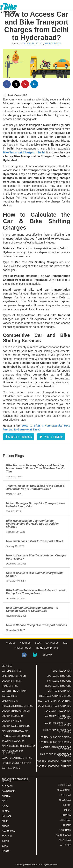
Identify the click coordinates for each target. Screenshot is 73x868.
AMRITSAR (66, 820)
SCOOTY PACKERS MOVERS (16, 726)
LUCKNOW (66, 815)
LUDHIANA (66, 825)
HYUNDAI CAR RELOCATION (16, 736)
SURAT (5, 826)
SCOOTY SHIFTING (11, 681)
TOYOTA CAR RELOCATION (58, 711)
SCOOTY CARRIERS (12, 721)
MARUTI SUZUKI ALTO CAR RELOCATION (58, 724)
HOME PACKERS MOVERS (58, 686)
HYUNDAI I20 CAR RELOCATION (55, 742)
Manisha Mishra (53, 44)
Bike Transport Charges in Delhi (24, 152)
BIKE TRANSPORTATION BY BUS (55, 696)
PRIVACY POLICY (23, 648)
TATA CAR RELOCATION (14, 741)
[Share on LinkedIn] (34, 84)
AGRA (5, 846)
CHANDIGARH (64, 790)
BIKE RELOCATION (62, 671)
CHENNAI (7, 796)
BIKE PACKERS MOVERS (59, 676)
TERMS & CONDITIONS (47, 648)
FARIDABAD (65, 795)
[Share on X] (16, 84)
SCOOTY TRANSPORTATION (16, 711)
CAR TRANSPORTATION (59, 691)
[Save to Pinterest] (25, 84)
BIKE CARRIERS (10, 701)
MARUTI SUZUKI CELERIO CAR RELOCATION (56, 748)
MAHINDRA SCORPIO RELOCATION (12, 752)
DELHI (5, 801)
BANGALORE (8, 791)
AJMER (5, 841)
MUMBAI (6, 811)
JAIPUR (67, 810)
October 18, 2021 (32, 44)
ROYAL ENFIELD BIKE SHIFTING (18, 706)
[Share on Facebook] (7, 84)
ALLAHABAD (65, 840)
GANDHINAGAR (63, 835)
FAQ (65, 643)
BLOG (38, 643)
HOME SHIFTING (10, 686)
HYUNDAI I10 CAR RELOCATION (55, 737)
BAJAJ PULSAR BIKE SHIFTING (17, 758)
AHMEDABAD (65, 785)
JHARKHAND (65, 830)
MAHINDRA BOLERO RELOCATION (19, 746)
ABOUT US (25, 643)
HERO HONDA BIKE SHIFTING (16, 763)
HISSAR (6, 851)
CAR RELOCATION (11, 768)
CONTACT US (52, 643)
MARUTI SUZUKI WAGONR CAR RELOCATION (56, 755)
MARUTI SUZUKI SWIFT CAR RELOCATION (57, 731)
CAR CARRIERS (10, 696)
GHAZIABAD (65, 800)
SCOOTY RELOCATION (13, 716)
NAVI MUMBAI (9, 831)
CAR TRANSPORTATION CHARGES (54, 766)
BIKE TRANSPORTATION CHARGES (54, 761)
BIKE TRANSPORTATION (14, 676)
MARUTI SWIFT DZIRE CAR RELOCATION (58, 717)
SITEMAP (47, 655)
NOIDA (5, 806)
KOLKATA (7, 816)
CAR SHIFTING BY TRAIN (14, 691)
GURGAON (7, 786)
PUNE (5, 821)
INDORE (67, 805)
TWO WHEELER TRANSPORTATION (54, 706)
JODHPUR (7, 836)
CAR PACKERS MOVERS (59, 681)
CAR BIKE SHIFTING (12, 671)
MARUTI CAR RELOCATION (15, 731)
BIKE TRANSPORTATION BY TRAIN (54, 701)
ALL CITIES (66, 845)
